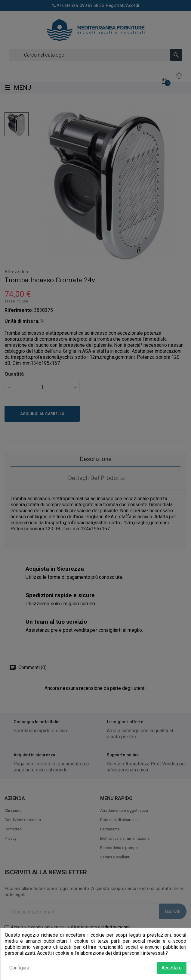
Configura (19, 968)
